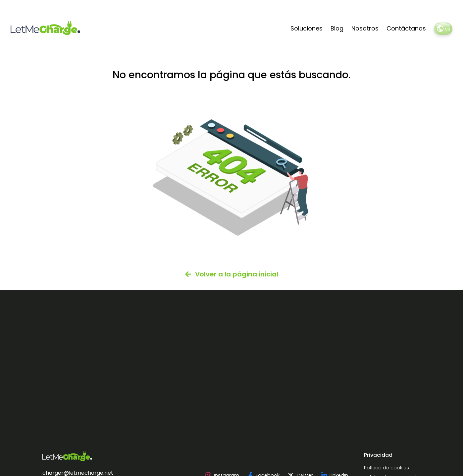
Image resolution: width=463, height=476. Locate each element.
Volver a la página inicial (231, 274)
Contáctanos (406, 28)
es (443, 29)
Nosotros (365, 28)
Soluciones (307, 28)
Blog (337, 28)
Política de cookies (386, 468)
